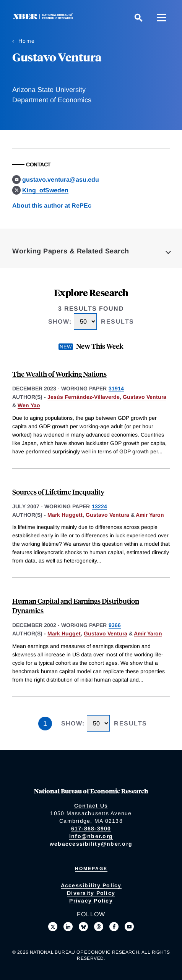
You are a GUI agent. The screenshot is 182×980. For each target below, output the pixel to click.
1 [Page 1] (45, 724)
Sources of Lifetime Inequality (58, 492)
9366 (115, 625)
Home (27, 41)
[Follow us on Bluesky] (83, 927)
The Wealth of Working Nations (59, 374)
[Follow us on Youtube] (129, 927)
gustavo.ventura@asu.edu (61, 180)
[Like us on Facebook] (114, 927)
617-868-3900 (91, 828)
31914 (116, 388)
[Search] (138, 18)
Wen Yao (29, 405)
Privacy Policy (91, 901)
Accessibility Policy (91, 885)
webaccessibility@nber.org (91, 844)
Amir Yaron (150, 515)
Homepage (91, 869)
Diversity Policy (91, 893)
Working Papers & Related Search (71, 251)
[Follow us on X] (53, 927)
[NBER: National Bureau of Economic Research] (44, 17)
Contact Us (91, 806)
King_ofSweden (45, 190)
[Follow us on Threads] (99, 927)
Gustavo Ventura (145, 397)
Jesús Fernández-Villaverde (84, 397)
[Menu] (161, 18)
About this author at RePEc (52, 206)
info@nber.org (91, 836)
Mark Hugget (64, 633)
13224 (99, 506)
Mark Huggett (65, 515)
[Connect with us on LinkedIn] (68, 927)
